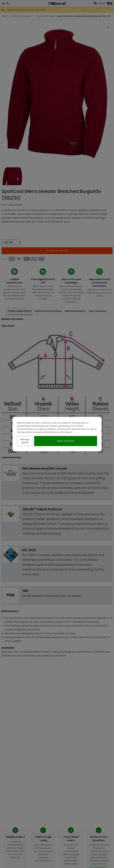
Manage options (25, 441)
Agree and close (66, 441)
